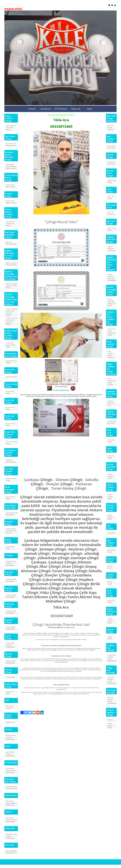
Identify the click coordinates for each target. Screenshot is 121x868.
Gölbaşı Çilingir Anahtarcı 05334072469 (11, 737)
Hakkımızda (76, 109)
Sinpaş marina (10, 722)
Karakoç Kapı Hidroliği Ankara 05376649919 (112, 658)
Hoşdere (110, 720)
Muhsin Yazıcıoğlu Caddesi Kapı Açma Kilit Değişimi (11, 312)
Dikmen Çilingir (110, 567)
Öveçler (53, 484)
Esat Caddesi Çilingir (112, 551)
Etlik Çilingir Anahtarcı (9, 707)
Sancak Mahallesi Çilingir (111, 476)
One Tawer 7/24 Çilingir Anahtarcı (11, 145)
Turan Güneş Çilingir (10, 392)
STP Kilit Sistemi (61, 109)
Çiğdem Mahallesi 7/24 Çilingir (111, 249)
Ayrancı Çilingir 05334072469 (11, 662)
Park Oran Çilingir (11, 377)
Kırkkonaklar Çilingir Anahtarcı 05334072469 (11, 770)
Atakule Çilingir (110, 638)
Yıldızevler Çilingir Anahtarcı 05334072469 (11, 836)
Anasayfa (32, 109)
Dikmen (62, 480)
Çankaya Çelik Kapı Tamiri (111, 403)
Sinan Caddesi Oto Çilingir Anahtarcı (112, 382)
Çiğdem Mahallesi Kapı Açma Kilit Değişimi (112, 277)
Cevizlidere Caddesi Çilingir (11, 461)
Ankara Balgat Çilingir (10, 548)
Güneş (68, 488)
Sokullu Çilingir (110, 583)
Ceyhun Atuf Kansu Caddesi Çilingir (11, 345)
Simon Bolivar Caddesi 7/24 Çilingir (10, 224)
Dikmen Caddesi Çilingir (110, 517)
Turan (56, 488)
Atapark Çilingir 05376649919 (11, 628)
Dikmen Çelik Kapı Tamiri (112, 422)
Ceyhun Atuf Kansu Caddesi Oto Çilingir (112, 332)
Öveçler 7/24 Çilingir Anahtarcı (11, 202)
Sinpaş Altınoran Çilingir (110, 621)
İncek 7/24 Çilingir (111, 457)
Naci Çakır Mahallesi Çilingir (11, 243)
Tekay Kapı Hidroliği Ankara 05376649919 (112, 680)
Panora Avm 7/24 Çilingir (111, 163)
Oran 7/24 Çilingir (111, 197)
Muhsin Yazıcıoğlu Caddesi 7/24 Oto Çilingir (11, 286)
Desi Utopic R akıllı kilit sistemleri (12, 514)
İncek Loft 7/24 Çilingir (10, 424)
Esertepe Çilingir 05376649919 (11, 580)
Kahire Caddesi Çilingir (110, 497)
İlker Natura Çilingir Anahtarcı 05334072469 (11, 820)
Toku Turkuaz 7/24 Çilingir (12, 443)
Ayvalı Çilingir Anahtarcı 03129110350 (10, 645)
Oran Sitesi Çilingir (111, 601)
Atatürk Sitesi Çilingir (112, 181)
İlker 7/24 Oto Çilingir (112, 229)
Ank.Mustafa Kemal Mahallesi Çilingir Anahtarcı (11, 166)
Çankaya (32, 480)
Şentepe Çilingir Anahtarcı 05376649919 (11, 563)
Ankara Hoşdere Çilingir (110, 725)
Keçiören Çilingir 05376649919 (11, 596)
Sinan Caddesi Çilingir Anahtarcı (111, 354)
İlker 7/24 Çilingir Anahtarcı (111, 128)
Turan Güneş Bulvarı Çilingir (10, 186)
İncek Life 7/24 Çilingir (10, 408)
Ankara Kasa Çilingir (10, 693)
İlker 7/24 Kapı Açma (111, 213)
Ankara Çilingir (10, 677)
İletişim (90, 109)
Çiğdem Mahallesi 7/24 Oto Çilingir (11, 264)
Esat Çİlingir (111, 533)
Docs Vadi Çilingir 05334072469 (11, 852)
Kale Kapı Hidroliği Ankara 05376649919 (112, 700)
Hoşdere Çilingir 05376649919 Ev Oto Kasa (11, 531)
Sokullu (92, 480)
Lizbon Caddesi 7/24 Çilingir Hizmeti (11, 128)
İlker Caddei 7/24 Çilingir (111, 147)
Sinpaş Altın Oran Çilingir (11, 362)
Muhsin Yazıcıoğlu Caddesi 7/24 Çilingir (112, 302)
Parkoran (84, 484)
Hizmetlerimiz (46, 109)
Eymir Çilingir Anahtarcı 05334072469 (10, 754)
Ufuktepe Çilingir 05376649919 (11, 612)
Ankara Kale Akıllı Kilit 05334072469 (11, 787)
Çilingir (81, 488)
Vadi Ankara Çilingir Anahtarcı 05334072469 (11, 803)
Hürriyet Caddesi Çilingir (11, 479)
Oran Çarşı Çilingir (111, 441)
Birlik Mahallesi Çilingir (11, 498)
